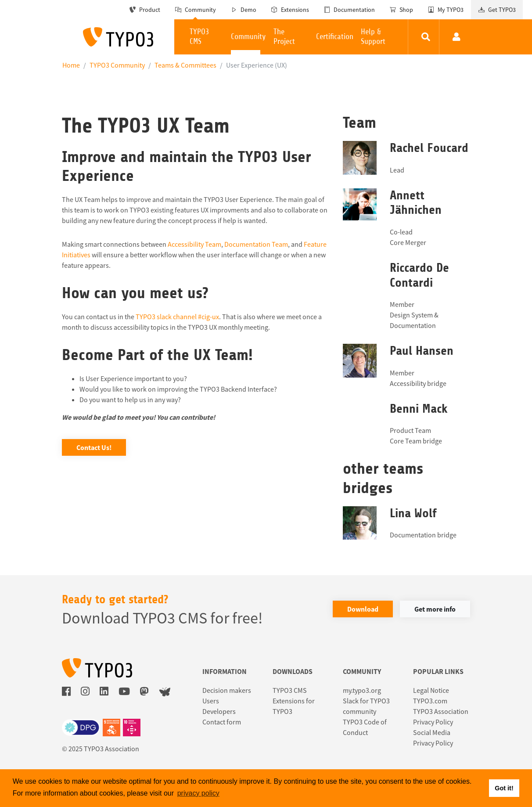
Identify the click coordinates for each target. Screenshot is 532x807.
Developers (219, 711)
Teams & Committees (185, 65)
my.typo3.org (362, 690)
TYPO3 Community (117, 65)
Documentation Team (256, 244)
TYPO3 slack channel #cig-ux (177, 317)
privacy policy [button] (198, 793)
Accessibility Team (194, 244)
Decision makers (227, 690)
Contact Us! (94, 447)
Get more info (435, 609)
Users (211, 701)
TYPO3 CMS (290, 690)
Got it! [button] (504, 788)
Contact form (222, 722)
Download (363, 609)
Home (71, 65)
